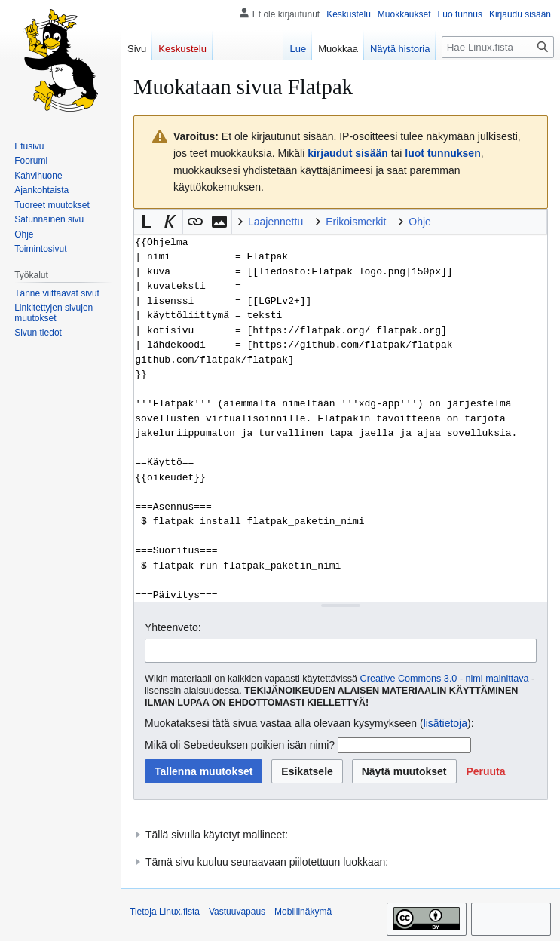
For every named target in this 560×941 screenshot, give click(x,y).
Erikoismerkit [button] (356, 222)
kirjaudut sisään (348, 153)
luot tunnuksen (442, 153)
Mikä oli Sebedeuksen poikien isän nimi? (240, 745)
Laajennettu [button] (275, 222)
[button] (146, 222)
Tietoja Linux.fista (165, 912)
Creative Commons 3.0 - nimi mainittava (445, 679)
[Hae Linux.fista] (498, 47)
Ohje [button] (420, 222)
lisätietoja (445, 723)
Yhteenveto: (173, 627)
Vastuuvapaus (237, 912)
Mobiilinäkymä (303, 912)
